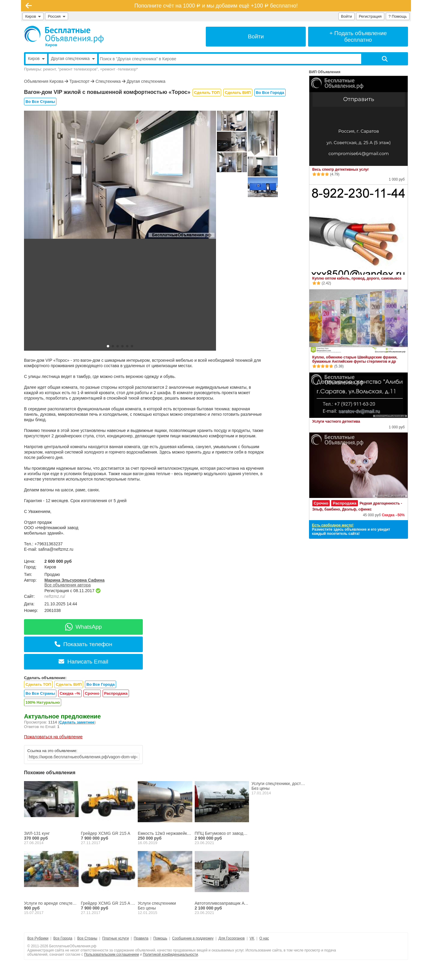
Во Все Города (270, 93)
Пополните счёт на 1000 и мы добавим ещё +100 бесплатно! (216, 6)
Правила (141, 938)
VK (252, 938)
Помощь (160, 938)
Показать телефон (83, 644)
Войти (346, 16)
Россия (57, 16)
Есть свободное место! (333, 525)
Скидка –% (70, 693)
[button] (108, 346)
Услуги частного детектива (336, 421)
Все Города (63, 938)
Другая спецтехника (146, 81)
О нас (264, 938)
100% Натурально (43, 702)
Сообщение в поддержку (193, 938)
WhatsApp (84, 627)
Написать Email (83, 662)
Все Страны (87, 938)
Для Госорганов (231, 938)
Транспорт (79, 81)
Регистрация (370, 16)
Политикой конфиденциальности (170, 955)
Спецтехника (108, 81)
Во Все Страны (40, 102)
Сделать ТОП (207, 93)
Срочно (92, 693)
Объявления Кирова (44, 81)
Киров (33, 16)
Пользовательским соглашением (111, 955)
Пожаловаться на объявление (53, 737)
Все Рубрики (38, 938)
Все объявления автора (67, 585)
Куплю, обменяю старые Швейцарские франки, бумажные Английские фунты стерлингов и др (355, 359)
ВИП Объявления (325, 72)
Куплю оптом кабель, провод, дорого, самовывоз (357, 278)
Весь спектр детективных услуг (341, 169)
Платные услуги (116, 938)
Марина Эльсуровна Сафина (74, 580)
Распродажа (116, 693)
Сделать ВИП (238, 93)
